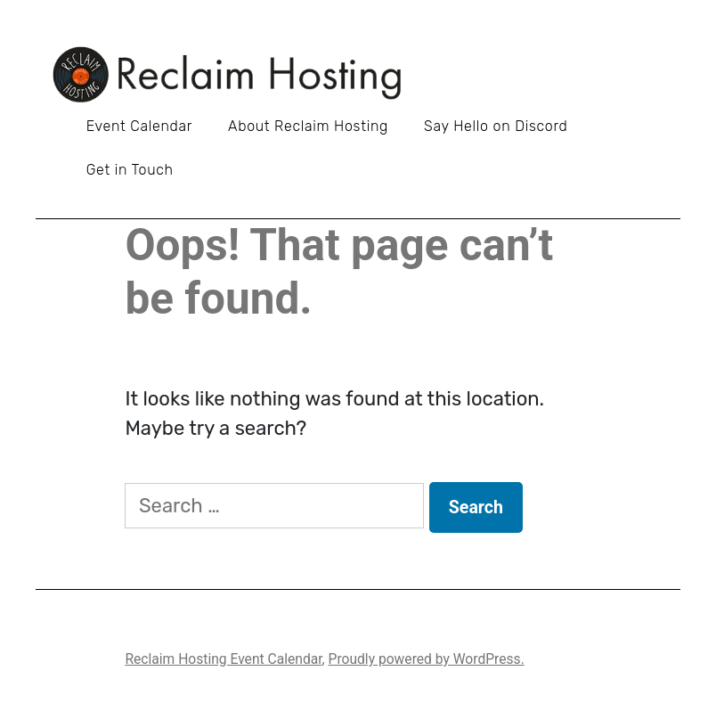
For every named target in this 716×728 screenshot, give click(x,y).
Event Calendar (139, 126)
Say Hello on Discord (496, 126)
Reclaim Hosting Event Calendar (223, 659)
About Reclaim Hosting (308, 126)
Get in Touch (130, 170)
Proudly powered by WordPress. (427, 659)
